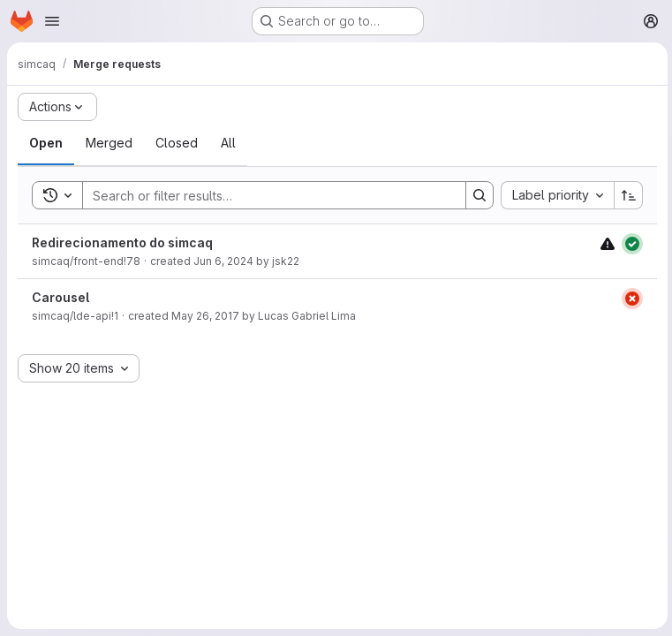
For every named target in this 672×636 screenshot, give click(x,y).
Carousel (60, 297)
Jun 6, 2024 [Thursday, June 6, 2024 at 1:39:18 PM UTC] (223, 261)
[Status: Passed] (630, 244)
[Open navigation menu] (52, 21)
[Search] (264, 195)
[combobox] (555, 195)
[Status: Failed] (630, 299)
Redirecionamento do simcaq (122, 242)
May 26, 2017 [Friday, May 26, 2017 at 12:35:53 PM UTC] (205, 316)
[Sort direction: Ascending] (626, 195)
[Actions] (57, 107)
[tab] (46, 143)
